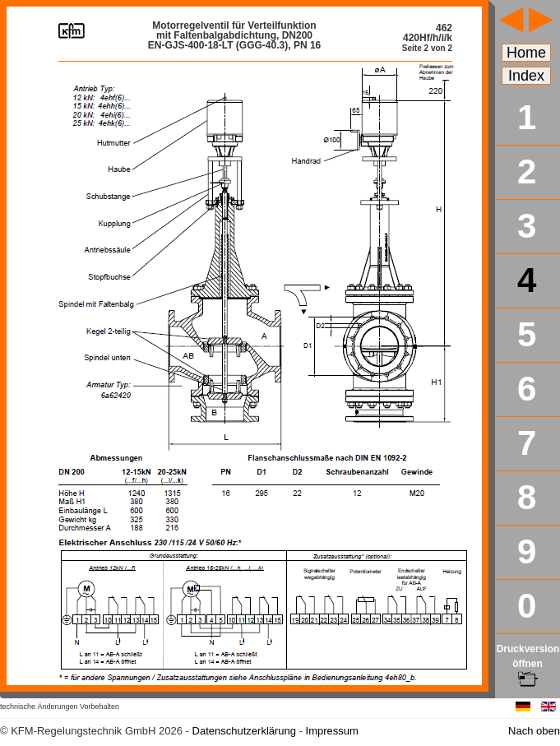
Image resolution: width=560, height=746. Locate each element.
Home (526, 53)
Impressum (332, 731)
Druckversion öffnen (528, 664)
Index (526, 76)
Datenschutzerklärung (244, 731)
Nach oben (534, 731)
